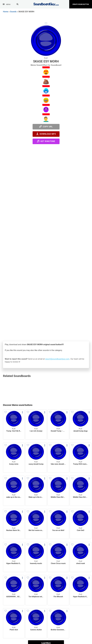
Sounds (13, 12)
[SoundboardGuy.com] (46, 4)
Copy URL (46, 127)
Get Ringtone (46, 141)
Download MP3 (46, 134)
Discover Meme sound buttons (18, 405)
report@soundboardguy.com (57, 359)
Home (6, 12)
